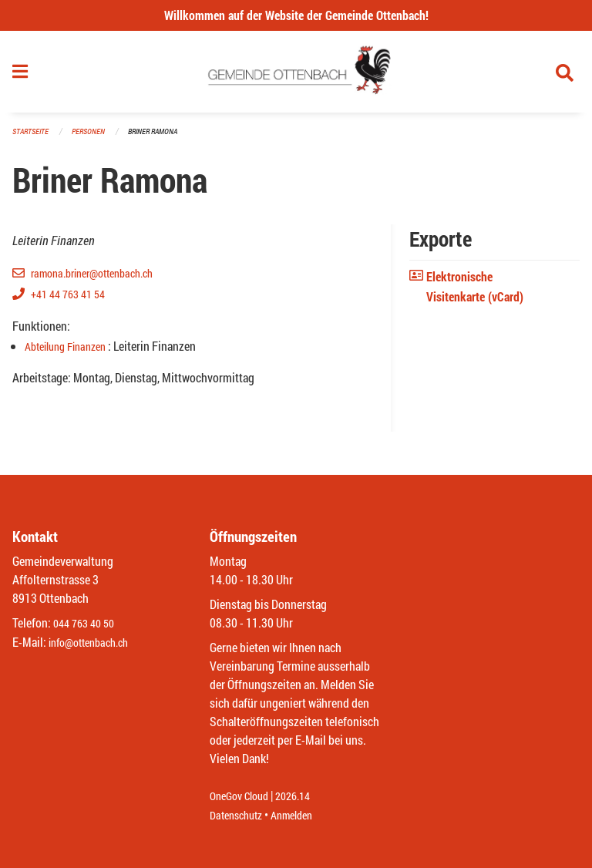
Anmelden (303, 815)
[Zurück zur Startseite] (296, 76)
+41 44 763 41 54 (72, 299)
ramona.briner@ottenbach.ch (101, 279)
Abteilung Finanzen (72, 352)
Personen (93, 138)
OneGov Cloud (243, 797)
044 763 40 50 (87, 624)
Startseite (32, 138)
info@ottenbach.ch (95, 643)
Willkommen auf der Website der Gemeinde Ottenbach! (296, 15)
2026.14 (304, 797)
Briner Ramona (162, 138)
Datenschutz (240, 815)
